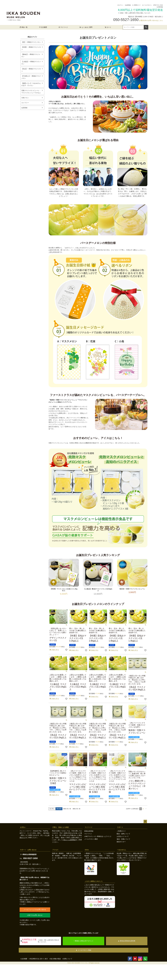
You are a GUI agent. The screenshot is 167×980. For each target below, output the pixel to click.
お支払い (23, 827)
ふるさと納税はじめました (94, 881)
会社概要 (24, 959)
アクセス (55, 850)
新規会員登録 (89, 831)
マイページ (63, 27)
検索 (146, 27)
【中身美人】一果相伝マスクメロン (31, 77)
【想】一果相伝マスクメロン (31, 42)
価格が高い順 (76, 809)
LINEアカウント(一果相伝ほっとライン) (98, 836)
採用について (68, 959)
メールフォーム (40, 869)
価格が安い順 (67, 809)
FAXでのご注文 (158, 5)
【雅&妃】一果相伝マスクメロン (31, 55)
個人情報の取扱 (55, 959)
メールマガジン (147, 5)
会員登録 (128, 5)
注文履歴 (43, 27)
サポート (120, 827)
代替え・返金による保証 (61, 827)
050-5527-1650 (30, 858)
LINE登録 (160, 7)
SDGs (87, 850)
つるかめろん (122, 850)
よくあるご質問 (87, 27)
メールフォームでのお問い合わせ (35, 910)
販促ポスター (121, 842)
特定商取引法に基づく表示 (39, 959)
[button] (146, 809)
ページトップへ (145, 821)
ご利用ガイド (137, 5)
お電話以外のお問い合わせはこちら (151, 20)
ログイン (121, 5)
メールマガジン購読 (91, 839)
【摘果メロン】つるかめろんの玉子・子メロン (31, 84)
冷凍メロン (25, 98)
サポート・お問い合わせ (28, 850)
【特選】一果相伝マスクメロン (31, 48)
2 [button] (143, 809)
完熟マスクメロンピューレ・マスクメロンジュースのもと (31, 92)
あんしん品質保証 (70, 840)
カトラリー (25, 103)
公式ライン (25, 871)
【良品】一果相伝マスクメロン (31, 70)
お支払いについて (123, 836)
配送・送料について (123, 834)
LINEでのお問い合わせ (35, 915)
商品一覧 (24, 27)
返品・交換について (123, 839)
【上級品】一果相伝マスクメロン (31, 63)
